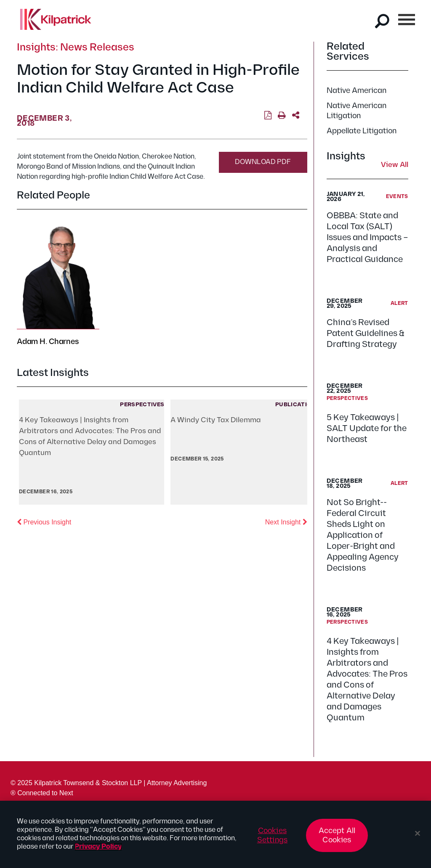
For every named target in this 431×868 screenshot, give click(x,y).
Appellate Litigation (362, 131)
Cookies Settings (272, 835)
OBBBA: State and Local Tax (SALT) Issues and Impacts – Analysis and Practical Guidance (367, 238)
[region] (215, 834)
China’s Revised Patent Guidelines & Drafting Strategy (366, 333)
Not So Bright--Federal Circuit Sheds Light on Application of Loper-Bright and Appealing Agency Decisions (363, 535)
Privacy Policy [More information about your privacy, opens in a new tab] (98, 847)
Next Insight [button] (286, 521)
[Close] (418, 834)
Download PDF (263, 162)
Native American (357, 91)
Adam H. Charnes (48, 342)
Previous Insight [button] (44, 521)
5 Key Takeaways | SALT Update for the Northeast (367, 429)
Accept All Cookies (337, 835)
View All (395, 165)
